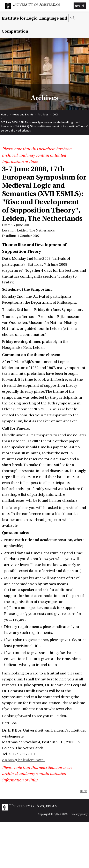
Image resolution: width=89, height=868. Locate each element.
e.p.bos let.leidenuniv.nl (23, 760)
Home (5, 114)
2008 (56, 114)
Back (83, 791)
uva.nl (80, 6)
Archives (43, 114)
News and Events (23, 114)
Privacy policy (79, 814)
